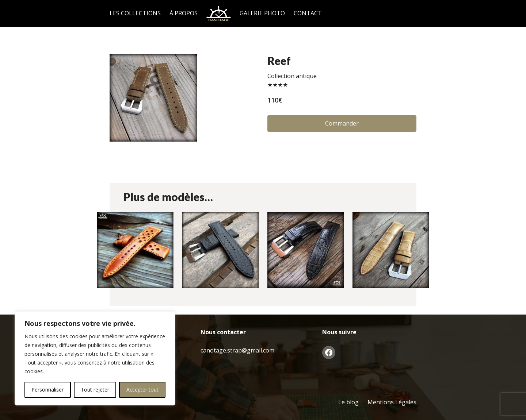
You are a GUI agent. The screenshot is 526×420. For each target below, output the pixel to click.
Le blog (348, 402)
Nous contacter (223, 332)
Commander (342, 123)
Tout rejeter (95, 390)
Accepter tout (142, 390)
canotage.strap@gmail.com (237, 350)
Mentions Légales (392, 402)
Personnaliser (47, 390)
